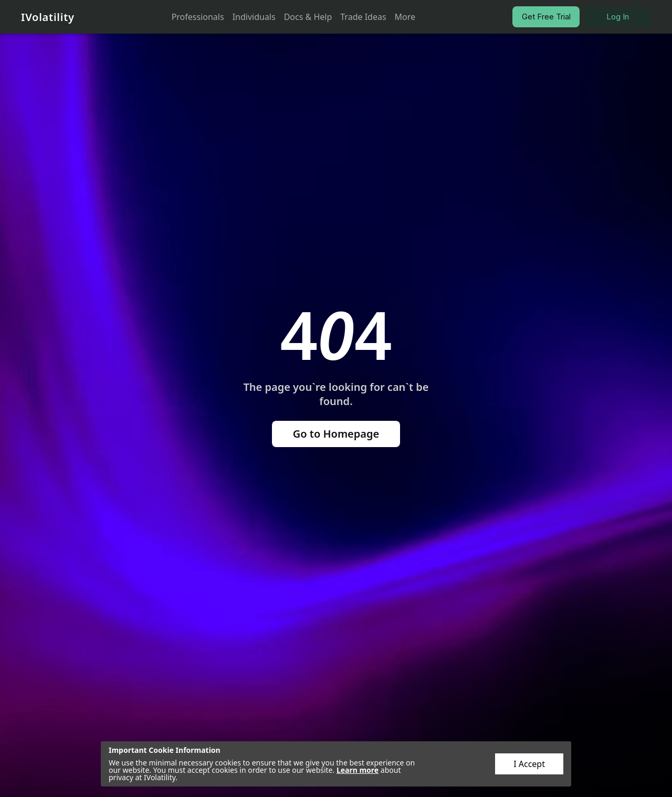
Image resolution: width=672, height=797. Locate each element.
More (405, 17)
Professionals (198, 17)
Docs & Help (308, 17)
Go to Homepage (336, 434)
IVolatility (48, 17)
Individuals (254, 17)
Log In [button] (618, 17)
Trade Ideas (363, 17)
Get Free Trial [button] (546, 17)
